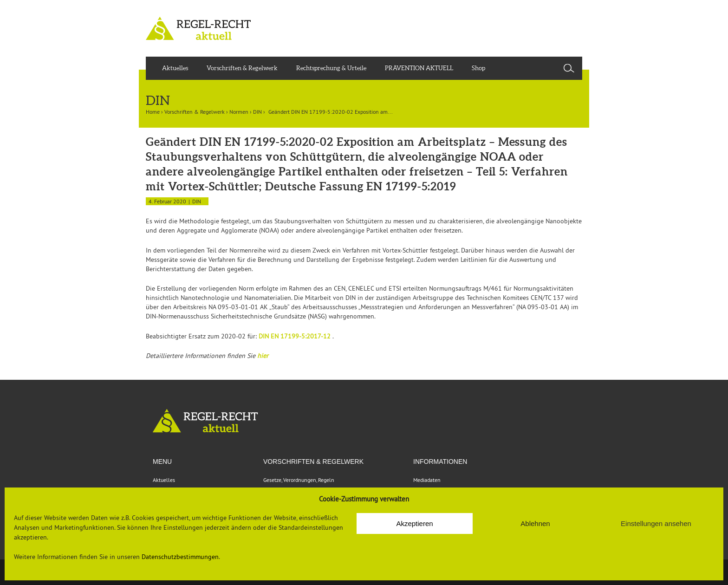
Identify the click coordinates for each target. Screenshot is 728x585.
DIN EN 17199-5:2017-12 (296, 336)
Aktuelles (175, 68)
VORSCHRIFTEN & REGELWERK (313, 461)
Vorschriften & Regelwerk (242, 68)
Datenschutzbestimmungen (180, 557)
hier (263, 356)
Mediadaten (427, 480)
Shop (478, 68)
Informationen (440, 461)
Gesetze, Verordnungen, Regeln (299, 480)
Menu (162, 461)
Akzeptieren (414, 523)
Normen (239, 112)
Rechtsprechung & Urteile (331, 68)
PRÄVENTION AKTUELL (419, 68)
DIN (257, 112)
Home (153, 112)
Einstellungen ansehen (656, 523)
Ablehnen (535, 523)
